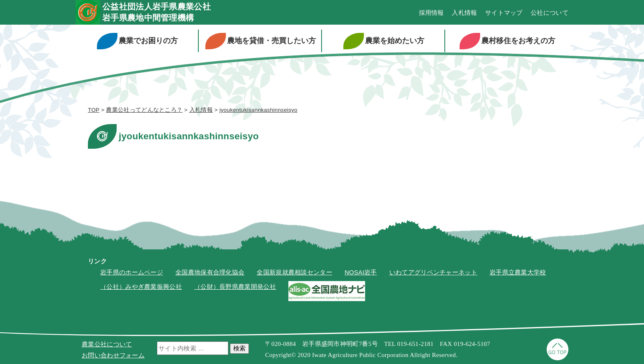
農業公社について (107, 344)
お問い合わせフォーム (113, 355)
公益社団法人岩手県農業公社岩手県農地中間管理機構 (156, 12)
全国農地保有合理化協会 (210, 272)
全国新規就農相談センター (294, 272)
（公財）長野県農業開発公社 (235, 287)
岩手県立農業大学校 (518, 272)
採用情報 (431, 13)
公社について (550, 13)
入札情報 (464, 13)
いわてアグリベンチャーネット (433, 272)
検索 (239, 348)
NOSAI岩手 (361, 272)
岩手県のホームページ (132, 272)
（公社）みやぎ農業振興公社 (141, 287)
